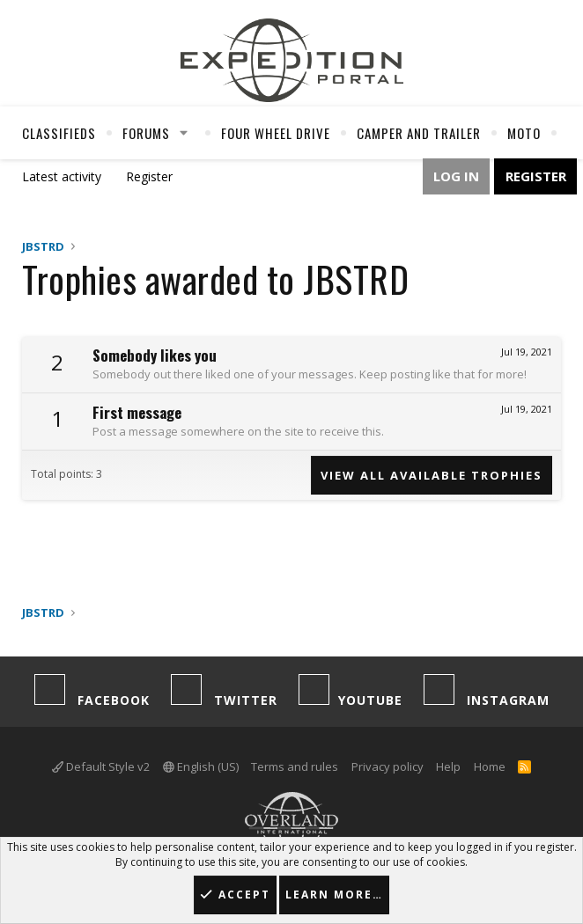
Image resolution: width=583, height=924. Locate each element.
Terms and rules (295, 766)
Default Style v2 (101, 766)
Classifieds (59, 133)
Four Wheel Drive (276, 133)
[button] (184, 133)
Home (490, 766)
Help (448, 766)
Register (149, 176)
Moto (524, 133)
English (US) (201, 766)
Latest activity (62, 176)
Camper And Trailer (419, 133)
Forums (146, 133)
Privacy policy (387, 766)
